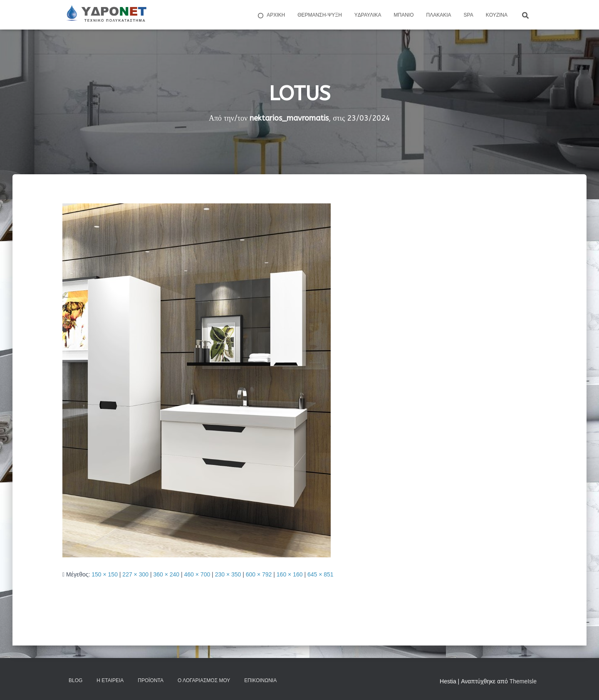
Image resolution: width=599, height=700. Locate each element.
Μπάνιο (404, 15)
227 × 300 (135, 574)
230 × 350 (228, 574)
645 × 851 (321, 574)
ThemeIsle (523, 681)
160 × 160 (290, 574)
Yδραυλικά (368, 15)
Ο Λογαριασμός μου (204, 680)
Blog (75, 680)
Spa (469, 15)
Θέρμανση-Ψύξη (320, 15)
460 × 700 (197, 574)
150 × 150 (105, 574)
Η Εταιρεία (110, 680)
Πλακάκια (439, 15)
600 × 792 (259, 574)
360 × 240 (166, 574)
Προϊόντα (151, 680)
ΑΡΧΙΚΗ (271, 15)
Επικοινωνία (260, 680)
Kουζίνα (497, 15)
